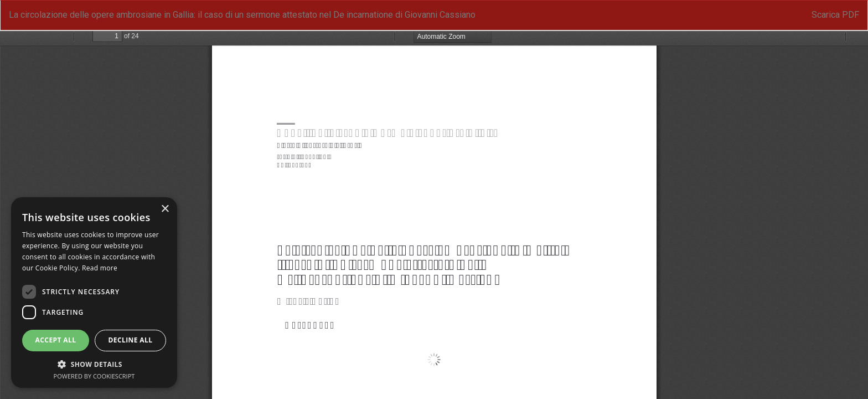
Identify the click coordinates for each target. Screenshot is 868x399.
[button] (94, 364)
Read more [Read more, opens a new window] (100, 268)
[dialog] (94, 293)
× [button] (165, 209)
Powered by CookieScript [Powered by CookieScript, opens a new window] (94, 376)
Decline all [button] (131, 340)
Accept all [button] (56, 340)
